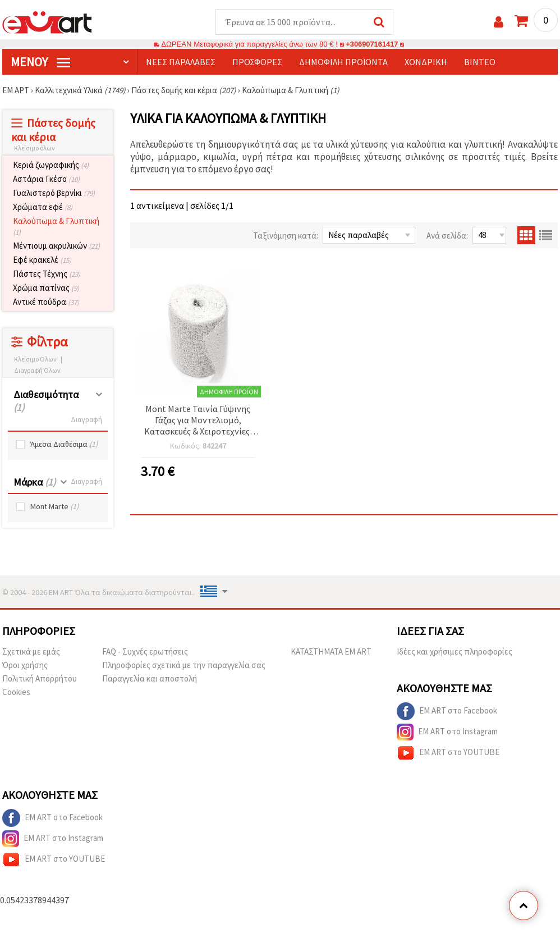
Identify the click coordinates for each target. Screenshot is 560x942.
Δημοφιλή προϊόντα (343, 62)
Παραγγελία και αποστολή (150, 679)
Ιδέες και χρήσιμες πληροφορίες (455, 652)
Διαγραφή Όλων (37, 371)
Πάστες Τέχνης (47, 274)
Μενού (40, 62)
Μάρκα (35, 483)
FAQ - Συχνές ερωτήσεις (145, 652)
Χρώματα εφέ (43, 207)
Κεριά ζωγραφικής (51, 165)
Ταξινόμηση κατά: (286, 236)
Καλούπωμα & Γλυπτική (56, 227)
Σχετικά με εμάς (31, 652)
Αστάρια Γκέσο (46, 179)
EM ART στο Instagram (447, 733)
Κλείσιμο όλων (35, 148)
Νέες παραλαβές (181, 62)
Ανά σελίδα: (447, 236)
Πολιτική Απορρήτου (40, 679)
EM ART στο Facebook (447, 712)
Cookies (16, 692)
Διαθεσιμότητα (46, 401)
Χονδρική (426, 62)
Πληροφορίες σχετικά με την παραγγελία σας (184, 666)
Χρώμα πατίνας (46, 288)
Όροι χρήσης (25, 666)
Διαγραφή (86, 420)
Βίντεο (480, 62)
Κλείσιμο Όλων (35, 360)
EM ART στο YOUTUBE (448, 753)
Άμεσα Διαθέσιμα (64, 445)
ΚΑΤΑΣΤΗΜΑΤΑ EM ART (331, 652)
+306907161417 (372, 45)
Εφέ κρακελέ (42, 260)
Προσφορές (257, 62)
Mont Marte (54, 507)
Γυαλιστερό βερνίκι (54, 193)
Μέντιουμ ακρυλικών (56, 246)
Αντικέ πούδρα (46, 302)
